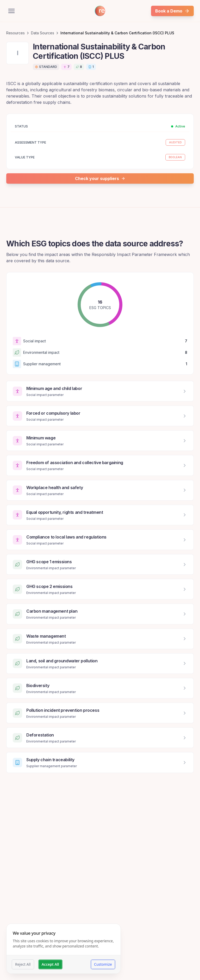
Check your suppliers (100, 178)
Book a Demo (172, 11)
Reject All (23, 964)
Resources (15, 33)
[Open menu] (11, 11)
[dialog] (64, 949)
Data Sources (43, 33)
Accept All (50, 964)
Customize (103, 964)
